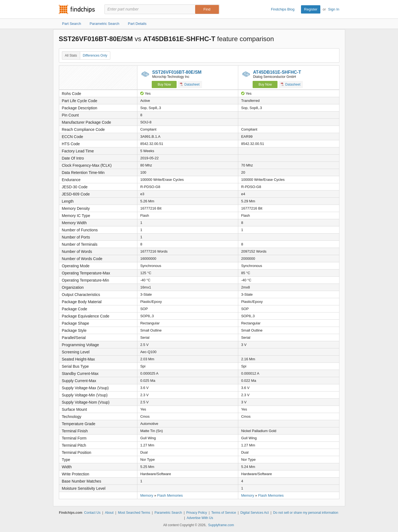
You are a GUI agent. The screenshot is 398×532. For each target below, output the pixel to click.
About (109, 513)
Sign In (334, 9)
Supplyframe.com (221, 525)
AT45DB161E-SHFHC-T (277, 72)
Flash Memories (170, 495)
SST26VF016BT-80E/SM (177, 72)
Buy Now (164, 84)
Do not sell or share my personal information (306, 513)
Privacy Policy (197, 513)
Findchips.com (77, 9)
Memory (147, 495)
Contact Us (92, 513)
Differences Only (95, 55)
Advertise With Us (200, 518)
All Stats (71, 55)
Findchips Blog (283, 9)
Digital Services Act (255, 513)
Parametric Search (168, 513)
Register (311, 9)
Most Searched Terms (134, 513)
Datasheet (190, 84)
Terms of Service (224, 513)
